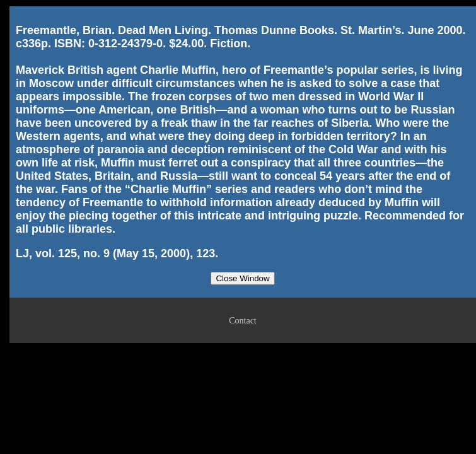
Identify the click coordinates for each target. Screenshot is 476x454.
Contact (243, 321)
